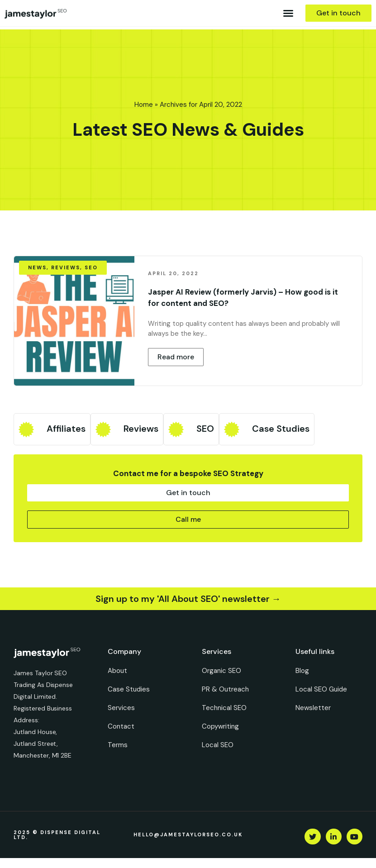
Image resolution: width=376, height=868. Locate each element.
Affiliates (66, 429)
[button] (288, 13)
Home (144, 105)
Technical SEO (224, 708)
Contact (121, 726)
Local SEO (218, 745)
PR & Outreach (225, 689)
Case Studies (281, 429)
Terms (118, 745)
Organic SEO (221, 671)
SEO (205, 429)
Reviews (141, 429)
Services (121, 708)
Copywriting (220, 726)
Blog (302, 671)
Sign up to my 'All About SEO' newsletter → (188, 599)
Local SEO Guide (321, 689)
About (117, 671)
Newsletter (313, 708)
